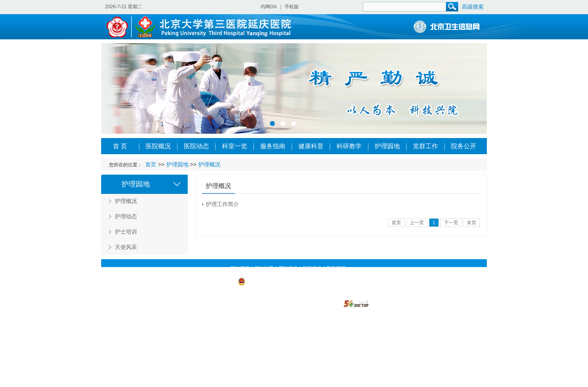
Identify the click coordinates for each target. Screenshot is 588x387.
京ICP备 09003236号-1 (212, 281)
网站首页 (240, 268)
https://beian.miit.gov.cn (278, 292)
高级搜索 (473, 7)
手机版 (292, 7)
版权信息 (312, 268)
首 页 (120, 146)
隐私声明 (336, 268)
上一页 (417, 223)
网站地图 (264, 268)
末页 (472, 223)
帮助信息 (288, 268)
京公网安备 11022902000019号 (275, 281)
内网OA (269, 7)
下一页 (451, 223)
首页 (151, 164)
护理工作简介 (222, 204)
